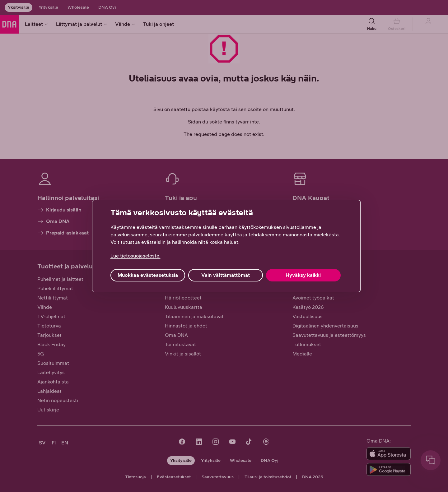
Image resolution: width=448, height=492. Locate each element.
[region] (226, 246)
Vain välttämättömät (226, 275)
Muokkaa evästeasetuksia (148, 275)
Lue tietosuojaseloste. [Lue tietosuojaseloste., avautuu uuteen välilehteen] (135, 256)
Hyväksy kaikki (303, 275)
